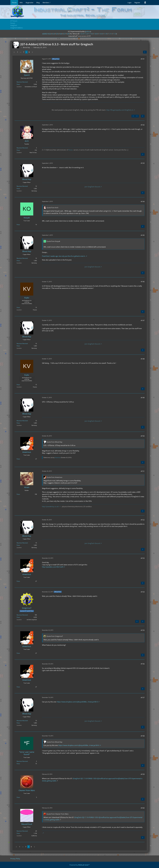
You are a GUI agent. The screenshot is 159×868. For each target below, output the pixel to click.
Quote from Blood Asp (54, 442)
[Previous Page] (14, 52)
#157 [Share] (143, 697)
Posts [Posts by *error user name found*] (18, 764)
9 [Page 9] (29, 52)
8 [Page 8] (26, 52)
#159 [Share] (143, 774)
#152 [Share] (143, 520)
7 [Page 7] (24, 52)
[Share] (145, 52)
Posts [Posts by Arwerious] (18, 459)
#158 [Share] (143, 736)
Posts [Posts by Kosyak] (18, 225)
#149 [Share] (143, 398)
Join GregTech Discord (92, 187)
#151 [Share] (143, 471)
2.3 (54, 34)
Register (137, 3)
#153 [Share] (143, 558)
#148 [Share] (143, 359)
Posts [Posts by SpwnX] (18, 84)
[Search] (145, 3)
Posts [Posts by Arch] (18, 150)
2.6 (61, 34)
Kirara (71, 150)
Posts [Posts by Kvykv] (18, 307)
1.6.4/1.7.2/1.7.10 (86, 34)
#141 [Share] (143, 59)
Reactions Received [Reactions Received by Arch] (22, 148)
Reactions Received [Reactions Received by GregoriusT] (22, 615)
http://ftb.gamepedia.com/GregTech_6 (120, 110)
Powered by (80, 865)
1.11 (110, 34)
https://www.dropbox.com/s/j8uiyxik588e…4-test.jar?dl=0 (77, 702)
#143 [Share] (143, 163)
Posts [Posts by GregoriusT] (18, 617)
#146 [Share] (143, 282)
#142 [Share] (143, 125)
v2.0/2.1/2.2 (47, 34)
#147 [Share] (143, 320)
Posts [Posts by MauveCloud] (18, 833)
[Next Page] (32, 52)
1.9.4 (101, 34)
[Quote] (143, 116)
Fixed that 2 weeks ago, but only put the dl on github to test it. (64, 256)
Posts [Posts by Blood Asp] (18, 189)
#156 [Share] (143, 664)
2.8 (68, 34)
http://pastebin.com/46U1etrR (53, 567)
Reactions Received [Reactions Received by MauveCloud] (22, 831)
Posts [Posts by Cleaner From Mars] (18, 797)
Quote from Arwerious (54, 477)
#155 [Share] (143, 630)
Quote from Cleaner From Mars (57, 814)
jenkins (88, 31)
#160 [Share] (143, 808)
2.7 (64, 34)
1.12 (115, 34)
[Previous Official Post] (133, 116)
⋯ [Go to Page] (21, 52)
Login (129, 3)
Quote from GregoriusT (55, 636)
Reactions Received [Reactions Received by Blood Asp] (22, 186)
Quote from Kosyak (53, 241)
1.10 (106, 34)
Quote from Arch (52, 208)
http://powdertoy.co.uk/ (50, 506)
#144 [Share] (143, 201)
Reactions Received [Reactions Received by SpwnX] (22, 82)
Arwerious (58, 457)
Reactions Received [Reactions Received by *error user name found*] (22, 761)
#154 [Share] (143, 592)
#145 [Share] (143, 235)
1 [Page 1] (18, 52)
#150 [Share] (143, 436)
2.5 (57, 34)
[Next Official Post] (137, 116)
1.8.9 (96, 34)
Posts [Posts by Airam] (18, 494)
